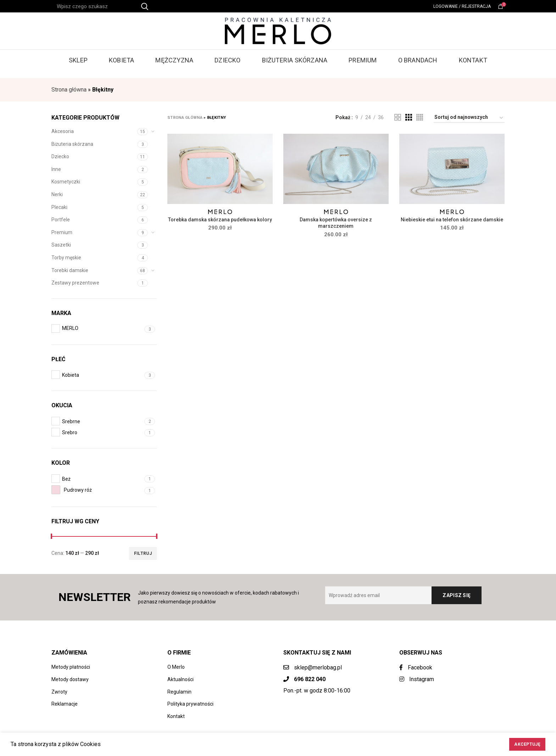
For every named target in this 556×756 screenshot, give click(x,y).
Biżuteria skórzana (72, 144)
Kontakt (176, 716)
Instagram (417, 679)
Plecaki (59, 207)
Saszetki (61, 245)
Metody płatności (71, 667)
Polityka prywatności (190, 704)
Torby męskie (66, 258)
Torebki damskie (70, 270)
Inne (56, 169)
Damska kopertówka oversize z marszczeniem (336, 223)
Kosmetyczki (66, 182)
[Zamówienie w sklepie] (469, 118)
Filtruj (143, 553)
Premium (62, 232)
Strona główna (69, 90)
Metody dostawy (70, 679)
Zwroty (59, 692)
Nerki (57, 194)
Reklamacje (65, 704)
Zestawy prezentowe (75, 283)
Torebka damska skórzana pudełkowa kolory (220, 220)
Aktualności (180, 679)
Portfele (61, 220)
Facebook (416, 667)
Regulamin (179, 692)
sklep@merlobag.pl (318, 667)
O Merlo (176, 667)
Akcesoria (63, 131)
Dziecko (60, 156)
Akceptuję (527, 744)
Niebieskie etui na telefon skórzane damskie (452, 220)
